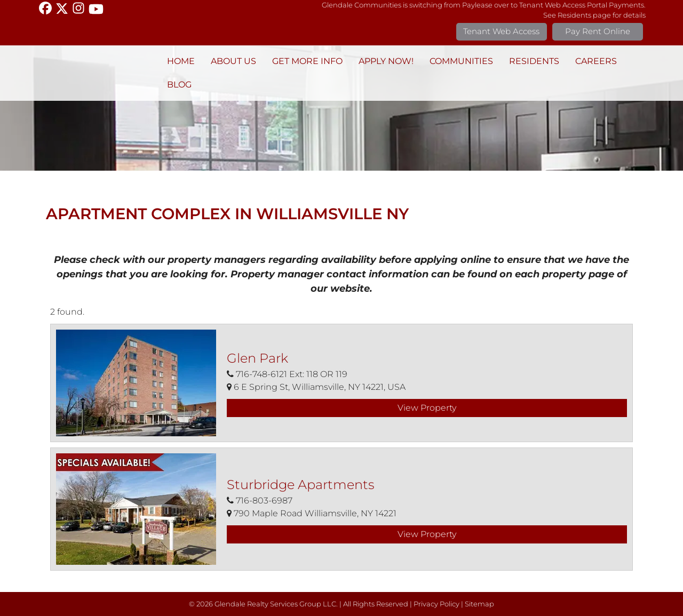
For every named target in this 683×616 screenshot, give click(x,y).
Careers (596, 61)
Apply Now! (386, 61)
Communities (461, 61)
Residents (534, 61)
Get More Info (307, 61)
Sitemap (479, 604)
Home (181, 61)
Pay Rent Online (598, 31)
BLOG (179, 85)
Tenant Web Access (501, 31)
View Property (427, 408)
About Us (233, 61)
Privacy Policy (436, 604)
